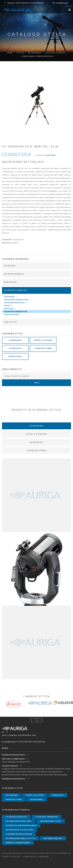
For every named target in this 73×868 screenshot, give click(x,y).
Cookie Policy (44, 856)
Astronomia (34, 53)
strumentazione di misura (19, 834)
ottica (20, 53)
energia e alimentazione (18, 843)
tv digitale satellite (16, 817)
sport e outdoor (43, 340)
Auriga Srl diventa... (10, 766)
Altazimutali (9, 297)
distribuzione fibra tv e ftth (20, 838)
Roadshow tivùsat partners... (14, 755)
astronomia (15, 340)
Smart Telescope (11, 314)
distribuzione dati (53, 838)
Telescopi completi (56, 53)
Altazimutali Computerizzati (16, 300)
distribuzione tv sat (51, 821)
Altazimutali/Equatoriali (14, 303)
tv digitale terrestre (46, 817)
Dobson (7, 305)
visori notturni (43, 348)
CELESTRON (50, 155)
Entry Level (9, 308)
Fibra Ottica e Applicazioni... (14, 759)
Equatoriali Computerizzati (16, 311)
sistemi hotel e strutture (19, 830)
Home (10, 53)
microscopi (15, 348)
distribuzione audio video (19, 821)
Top (36, 720)
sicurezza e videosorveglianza (21, 826)
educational (15, 356)
